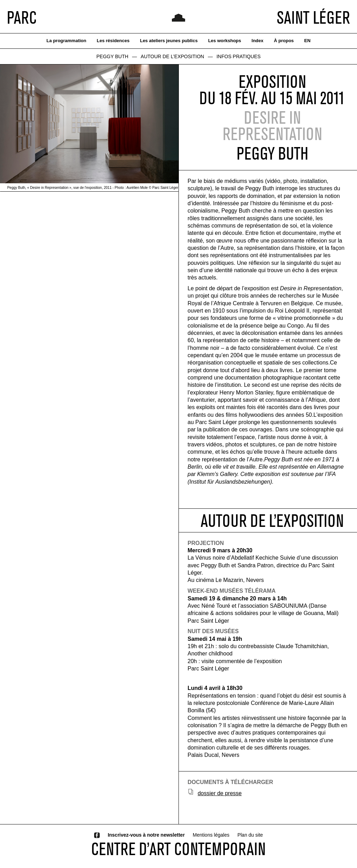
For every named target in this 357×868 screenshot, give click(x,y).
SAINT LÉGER (313, 17)
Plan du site (250, 835)
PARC (22, 17)
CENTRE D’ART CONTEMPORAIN (178, 849)
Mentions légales (211, 835)
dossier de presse (220, 793)
